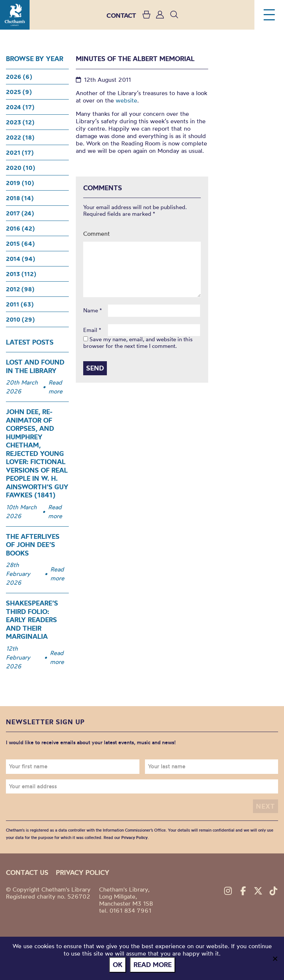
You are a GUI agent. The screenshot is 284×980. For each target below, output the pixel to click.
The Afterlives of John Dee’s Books (33, 545)
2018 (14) (20, 198)
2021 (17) (20, 152)
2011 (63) (20, 304)
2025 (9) (19, 92)
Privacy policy (83, 872)
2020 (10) (21, 168)
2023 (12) (20, 122)
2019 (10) (20, 183)
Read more (55, 387)
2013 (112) (21, 274)
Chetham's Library (15, 15)
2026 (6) (19, 77)
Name (93, 311)
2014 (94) (21, 259)
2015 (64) (20, 244)
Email (92, 330)
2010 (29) (20, 319)
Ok (118, 965)
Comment (97, 234)
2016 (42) (20, 228)
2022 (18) (20, 137)
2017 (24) (20, 213)
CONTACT (121, 15)
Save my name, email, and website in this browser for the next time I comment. (138, 343)
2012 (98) (20, 289)
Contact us (27, 872)
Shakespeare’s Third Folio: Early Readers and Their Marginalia (32, 620)
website (126, 100)
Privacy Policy (134, 838)
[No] (275, 959)
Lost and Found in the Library (35, 366)
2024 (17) (20, 107)
